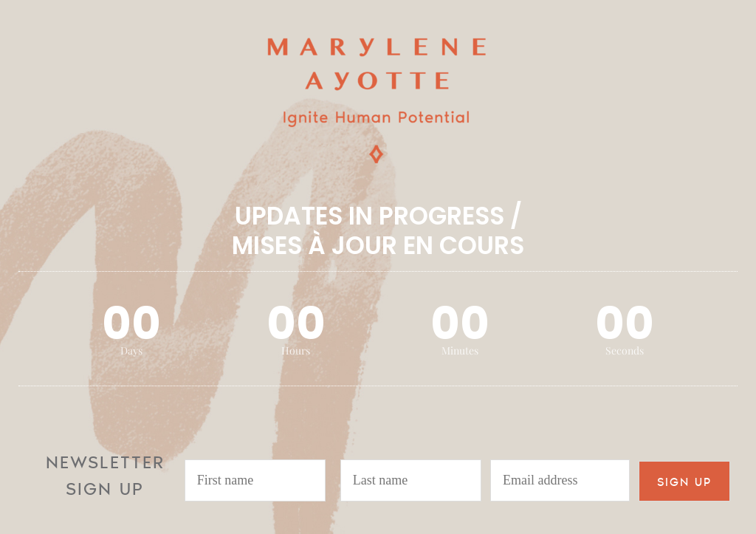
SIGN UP (684, 481)
